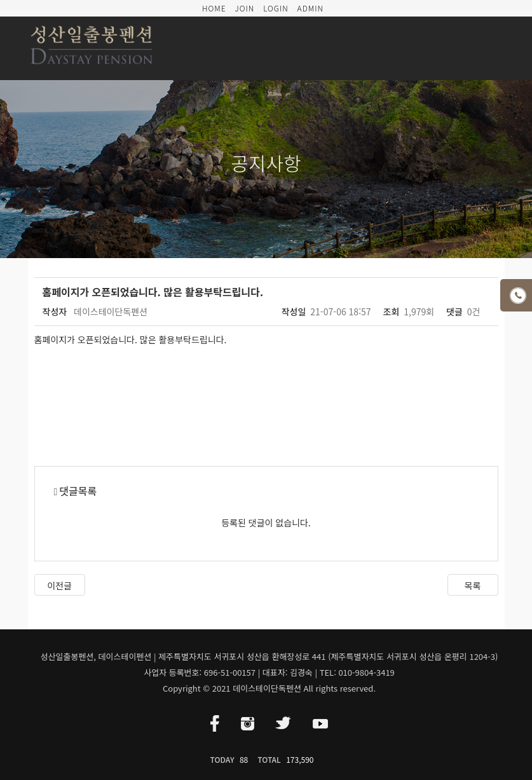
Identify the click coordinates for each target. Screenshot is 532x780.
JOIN (245, 8)
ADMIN (310, 8)
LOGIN (276, 8)
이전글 (59, 585)
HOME (214, 8)
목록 (473, 585)
